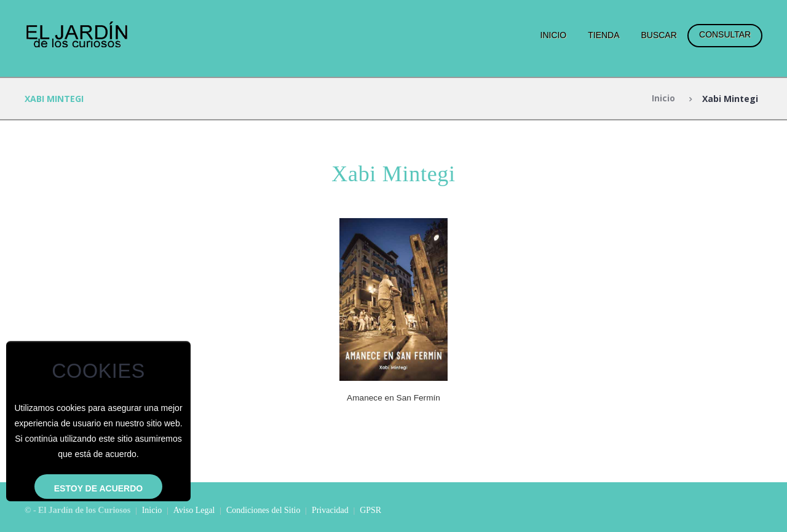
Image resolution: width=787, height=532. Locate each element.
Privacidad (330, 510)
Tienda (603, 35)
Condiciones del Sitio (263, 510)
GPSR (370, 510)
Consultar (725, 34)
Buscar (658, 35)
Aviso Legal (194, 510)
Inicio (554, 35)
